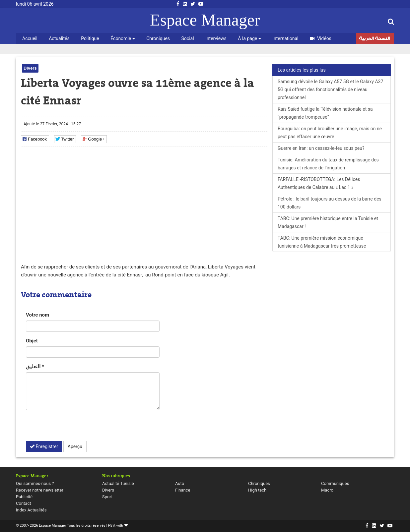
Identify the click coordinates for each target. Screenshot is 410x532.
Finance (183, 490)
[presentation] (76, 428)
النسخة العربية (375, 39)
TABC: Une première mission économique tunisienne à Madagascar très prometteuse (322, 242)
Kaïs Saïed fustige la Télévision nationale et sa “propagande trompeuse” (325, 113)
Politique (90, 38)
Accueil (30, 38)
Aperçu (75, 446)
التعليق (35, 367)
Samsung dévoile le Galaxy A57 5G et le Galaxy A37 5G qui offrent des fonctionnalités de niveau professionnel (330, 89)
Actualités (59, 38)
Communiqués (335, 483)
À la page (249, 38)
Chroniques (158, 38)
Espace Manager (205, 20)
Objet (32, 341)
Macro (327, 490)
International (285, 38)
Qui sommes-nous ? (35, 483)
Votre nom (37, 315)
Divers (30, 68)
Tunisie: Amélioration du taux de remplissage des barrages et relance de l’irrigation (328, 164)
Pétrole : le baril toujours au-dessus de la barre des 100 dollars (330, 203)
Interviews (216, 38)
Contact (23, 503)
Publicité (24, 497)
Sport (107, 497)
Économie (123, 38)
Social (188, 38)
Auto (180, 483)
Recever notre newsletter (40, 490)
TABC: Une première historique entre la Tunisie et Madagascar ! (328, 222)
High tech (257, 490)
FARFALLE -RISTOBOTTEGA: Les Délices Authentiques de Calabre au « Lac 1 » (319, 183)
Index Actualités (31, 510)
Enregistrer (44, 446)
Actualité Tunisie (118, 483)
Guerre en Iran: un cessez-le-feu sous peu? (321, 148)
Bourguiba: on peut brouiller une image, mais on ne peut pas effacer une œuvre (330, 133)
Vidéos (321, 38)
